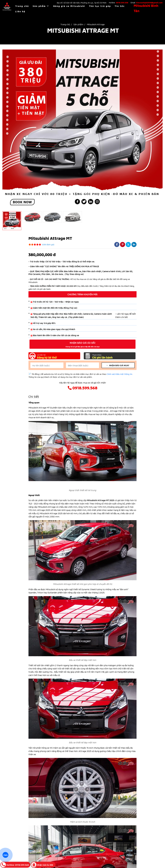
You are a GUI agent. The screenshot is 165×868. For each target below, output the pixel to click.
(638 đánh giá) (48, 244)
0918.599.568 (83, 387)
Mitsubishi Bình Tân (146, 8)
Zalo (5, 855)
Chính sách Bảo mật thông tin (119, 374)
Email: (147, 2)
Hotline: (119, 2)
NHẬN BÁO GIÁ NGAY (119, 365)
